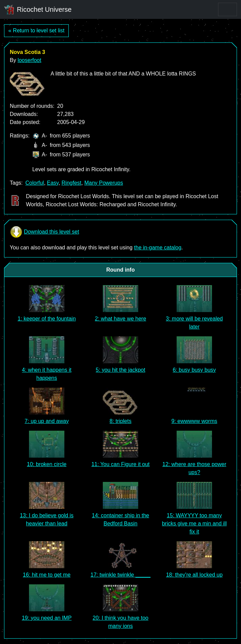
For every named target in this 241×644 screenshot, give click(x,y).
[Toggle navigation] (228, 9)
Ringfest (72, 183)
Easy (53, 183)
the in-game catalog (158, 248)
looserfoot (29, 60)
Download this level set (44, 232)
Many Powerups (104, 183)
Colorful (35, 183)
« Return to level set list (36, 30)
